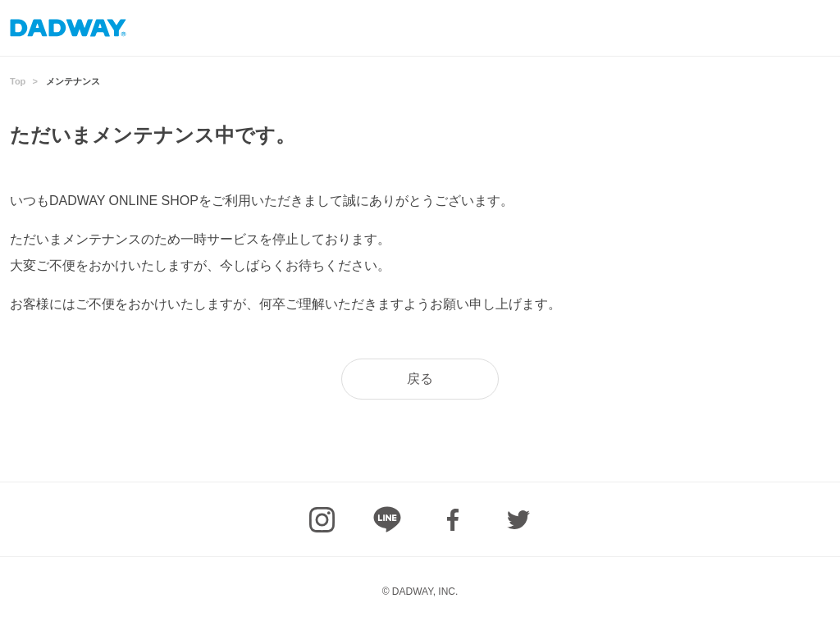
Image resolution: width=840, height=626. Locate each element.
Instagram (322, 519)
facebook (453, 519)
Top (18, 81)
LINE (387, 519)
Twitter (518, 519)
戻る (420, 379)
